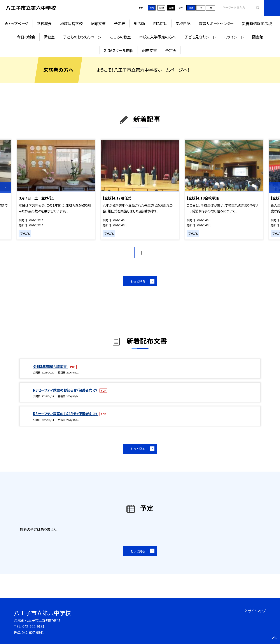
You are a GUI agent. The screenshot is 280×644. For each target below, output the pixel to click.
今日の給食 (26, 37)
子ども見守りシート (200, 37)
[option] (56, 190)
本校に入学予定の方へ (157, 37)
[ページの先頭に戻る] (274, 638)
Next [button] (274, 187)
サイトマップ (257, 611)
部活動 (139, 23)
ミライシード (234, 37)
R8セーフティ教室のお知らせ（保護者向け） (66, 390)
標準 (191, 8)
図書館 (258, 37)
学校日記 (183, 23)
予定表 (120, 23)
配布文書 (98, 23)
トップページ (18, 23)
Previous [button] (6, 187)
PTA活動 (160, 23)
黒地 (171, 8)
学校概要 (44, 23)
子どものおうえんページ (82, 37)
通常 (152, 8)
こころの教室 (120, 37)
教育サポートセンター (216, 23)
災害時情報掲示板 (257, 23)
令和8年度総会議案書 (50, 366)
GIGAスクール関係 (119, 50)
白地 (161, 8)
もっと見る (138, 281)
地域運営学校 (71, 23)
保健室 (49, 37)
